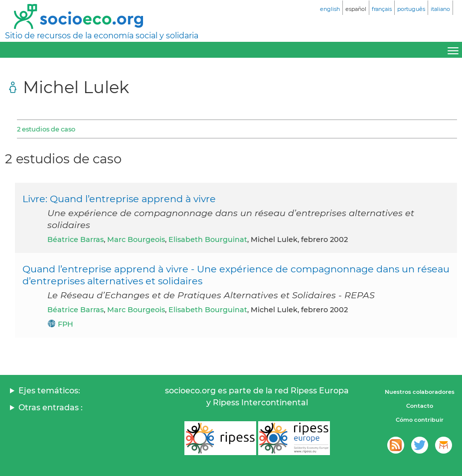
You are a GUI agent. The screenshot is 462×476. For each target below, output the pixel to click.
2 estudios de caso (46, 129)
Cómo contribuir (420, 420)
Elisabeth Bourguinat (208, 239)
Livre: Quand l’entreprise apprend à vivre (119, 199)
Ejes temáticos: (49, 391)
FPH (66, 324)
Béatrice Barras (76, 239)
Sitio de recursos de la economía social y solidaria (102, 36)
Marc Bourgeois (136, 239)
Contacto (420, 406)
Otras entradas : (51, 408)
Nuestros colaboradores (420, 392)
